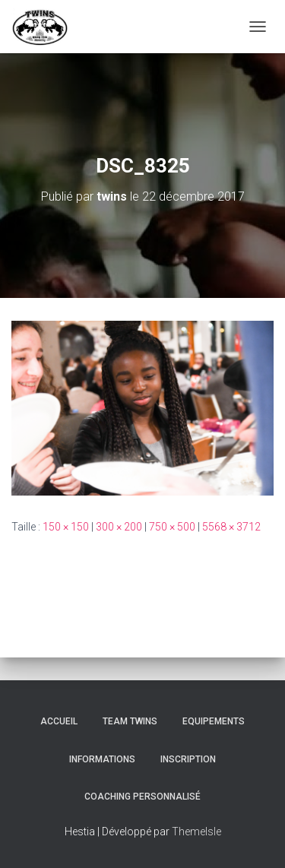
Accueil (59, 721)
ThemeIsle (196, 832)
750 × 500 (172, 527)
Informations (102, 759)
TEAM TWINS (130, 721)
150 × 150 (66, 527)
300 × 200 (119, 527)
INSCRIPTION (188, 759)
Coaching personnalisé (142, 797)
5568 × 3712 (231, 527)
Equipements (214, 721)
